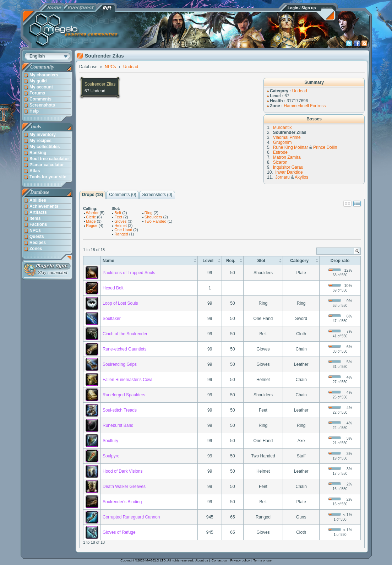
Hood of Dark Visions (123, 471)
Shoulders (153, 217)
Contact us (219, 560)
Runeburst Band (118, 425)
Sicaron (280, 162)
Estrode (280, 152)
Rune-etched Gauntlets (124, 349)
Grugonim (282, 142)
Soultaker (112, 319)
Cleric (91, 217)
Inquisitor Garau (288, 167)
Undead (300, 91)
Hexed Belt (113, 288)
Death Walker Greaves (124, 487)
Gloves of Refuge (119, 532)
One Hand (123, 230)
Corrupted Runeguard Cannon (131, 517)
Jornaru (282, 177)
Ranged (121, 234)
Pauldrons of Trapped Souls (129, 273)
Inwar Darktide (289, 172)
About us (202, 560)
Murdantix (282, 127)
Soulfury (110, 441)
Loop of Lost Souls (120, 303)
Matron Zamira (287, 157)
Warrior (92, 213)
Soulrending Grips (120, 364)
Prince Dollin (325, 147)
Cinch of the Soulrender (125, 334)
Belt (118, 213)
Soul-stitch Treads (120, 410)
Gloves (120, 221)
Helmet (121, 226)
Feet (118, 217)
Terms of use (262, 560)
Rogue (92, 226)
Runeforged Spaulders (124, 395)
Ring (149, 213)
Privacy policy (240, 560)
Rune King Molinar (291, 147)
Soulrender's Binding (122, 502)
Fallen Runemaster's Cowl (127, 380)
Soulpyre (111, 456)
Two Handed (156, 221)
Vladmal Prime (287, 137)
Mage (91, 221)
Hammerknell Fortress (305, 106)
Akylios (301, 177)
